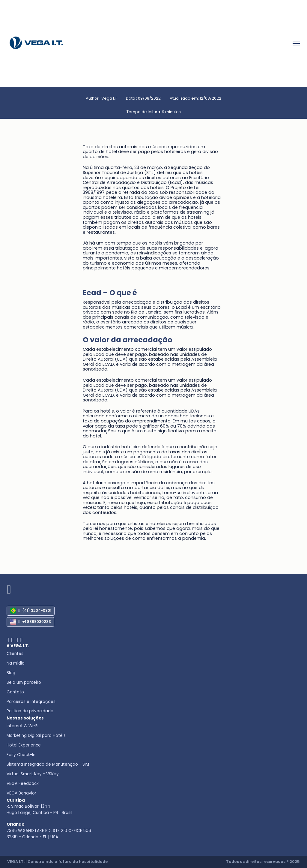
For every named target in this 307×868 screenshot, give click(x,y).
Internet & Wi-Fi (22, 726)
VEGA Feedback (23, 784)
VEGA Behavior (21, 793)
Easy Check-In (21, 755)
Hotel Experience (24, 745)
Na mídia (16, 663)
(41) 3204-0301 (31, 611)
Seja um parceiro (24, 682)
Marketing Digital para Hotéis (36, 736)
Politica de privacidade (30, 711)
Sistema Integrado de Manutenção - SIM (48, 764)
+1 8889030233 (31, 622)
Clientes (15, 654)
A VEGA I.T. (18, 646)
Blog (11, 673)
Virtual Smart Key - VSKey (33, 774)
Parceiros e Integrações (31, 702)
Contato (15, 692)
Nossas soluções (25, 718)
